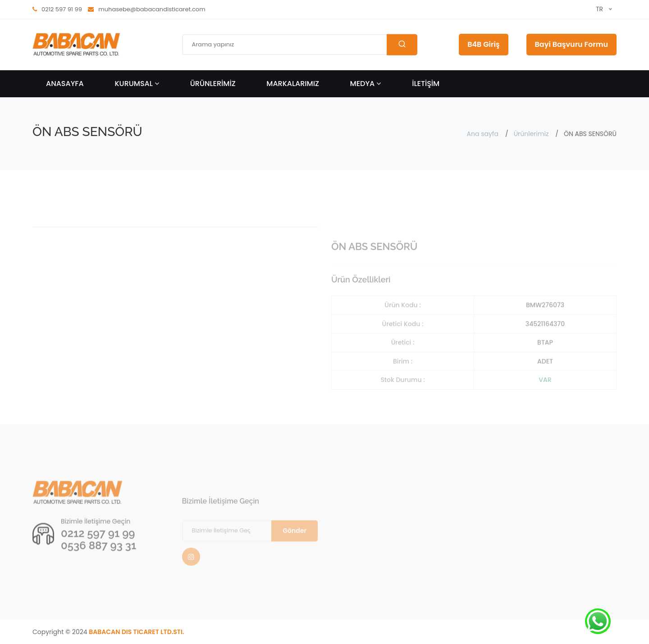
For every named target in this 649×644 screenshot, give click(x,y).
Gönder (295, 547)
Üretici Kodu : (403, 340)
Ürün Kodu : (402, 321)
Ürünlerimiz (531, 134)
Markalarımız (293, 84)
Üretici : (403, 358)
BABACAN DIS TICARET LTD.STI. (136, 632)
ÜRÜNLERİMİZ (213, 84)
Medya (366, 84)
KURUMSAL (137, 84)
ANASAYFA (65, 84)
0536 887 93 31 (98, 559)
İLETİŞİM (426, 84)
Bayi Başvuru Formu (571, 44)
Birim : (403, 377)
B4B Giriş (483, 44)
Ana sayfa (483, 134)
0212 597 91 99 (98, 547)
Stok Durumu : (402, 396)
